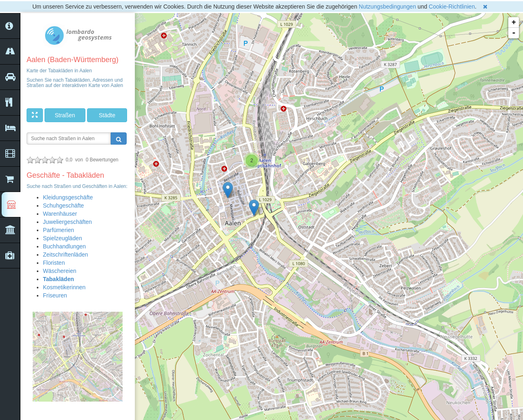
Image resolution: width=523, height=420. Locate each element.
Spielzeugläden (63, 238)
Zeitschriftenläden (66, 255)
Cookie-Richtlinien (452, 7)
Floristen (54, 263)
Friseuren (55, 295)
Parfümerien (58, 230)
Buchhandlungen (64, 246)
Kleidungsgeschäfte (68, 197)
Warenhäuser (60, 214)
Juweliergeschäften (67, 222)
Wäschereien (60, 271)
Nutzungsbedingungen (387, 7)
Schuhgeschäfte (63, 206)
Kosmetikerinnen (64, 287)
